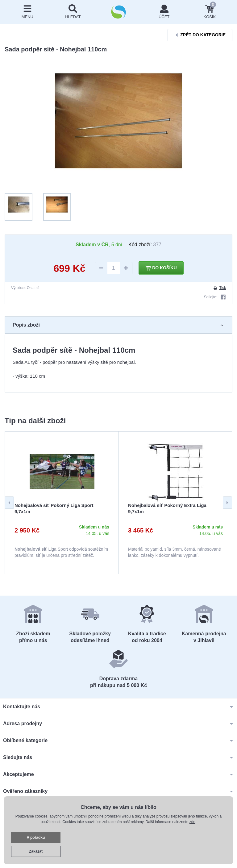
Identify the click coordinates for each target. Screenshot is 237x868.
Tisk (219, 288)
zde (192, 822)
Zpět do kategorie (200, 35)
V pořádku (36, 838)
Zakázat (36, 851)
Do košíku (161, 268)
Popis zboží (118, 325)
